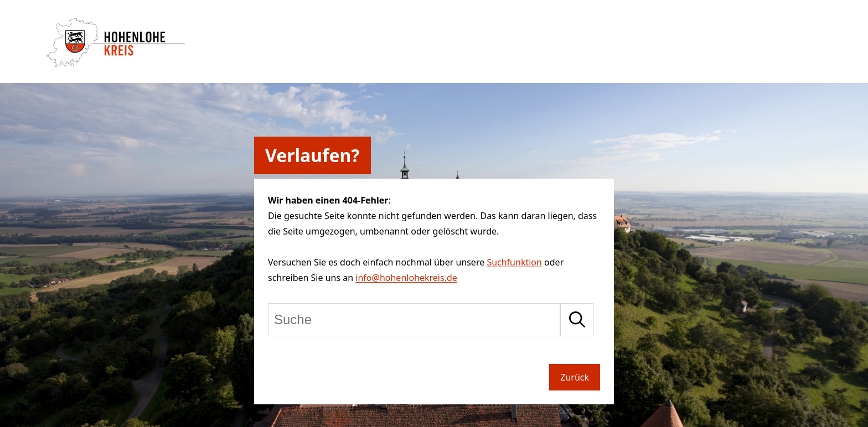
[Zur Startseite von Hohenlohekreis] (116, 64)
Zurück (575, 377)
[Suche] (414, 320)
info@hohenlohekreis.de (406, 278)
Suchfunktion (514, 262)
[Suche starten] (577, 320)
